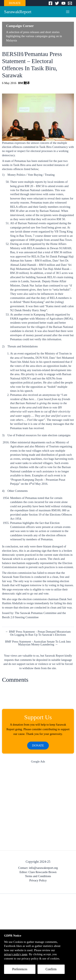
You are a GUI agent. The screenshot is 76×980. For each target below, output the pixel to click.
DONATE (15, 3)
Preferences (20, 969)
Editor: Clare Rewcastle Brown (38, 872)
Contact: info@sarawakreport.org (38, 868)
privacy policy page (16, 954)
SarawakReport (18, 12)
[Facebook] (50, 3)
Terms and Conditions (38, 876)
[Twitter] (57, 3)
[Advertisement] (38, 808)
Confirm (51, 969)
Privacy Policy (38, 880)
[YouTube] (63, 3)
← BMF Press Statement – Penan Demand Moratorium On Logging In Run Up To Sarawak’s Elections (38, 633)
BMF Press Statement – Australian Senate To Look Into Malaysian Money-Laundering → (38, 643)
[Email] (70, 3)
